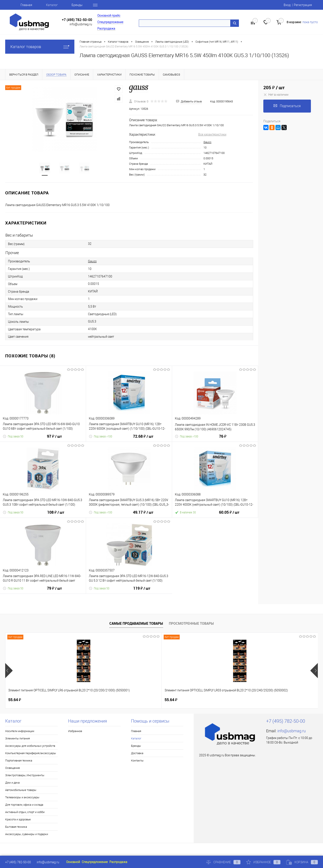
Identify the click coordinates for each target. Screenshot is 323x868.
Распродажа (106, 29)
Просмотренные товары (191, 623)
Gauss (207, 142)
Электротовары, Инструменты (25, 775)
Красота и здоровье (18, 819)
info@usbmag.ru (81, 24)
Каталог (52, 5)
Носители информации (20, 731)
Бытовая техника (16, 827)
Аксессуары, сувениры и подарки (27, 834)
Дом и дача (12, 783)
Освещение (13, 768)
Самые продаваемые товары (136, 623)
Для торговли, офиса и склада (24, 805)
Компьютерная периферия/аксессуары (31, 753)
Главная (26, 5)
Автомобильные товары (21, 790)
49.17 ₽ (143, 515)
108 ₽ (56, 515)
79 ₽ (54, 591)
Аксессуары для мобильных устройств (30, 746)
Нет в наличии (276, 95)
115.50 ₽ (254, 700)
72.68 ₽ (143, 439)
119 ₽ (142, 591)
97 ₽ (54, 439)
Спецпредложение (110, 22)
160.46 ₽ (176, 700)
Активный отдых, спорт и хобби (25, 812)
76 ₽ (223, 439)
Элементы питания (18, 738)
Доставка (137, 753)
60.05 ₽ (229, 515)
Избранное (75, 731)
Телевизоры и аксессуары (22, 797)
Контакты (137, 761)
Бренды (77, 5)
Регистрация (303, 5)
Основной (73, 862)
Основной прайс (109, 16)
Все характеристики (212, 134)
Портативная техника (19, 761)
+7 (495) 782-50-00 (77, 20)
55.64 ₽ (15, 700)
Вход (287, 5)
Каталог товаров (40, 47)
